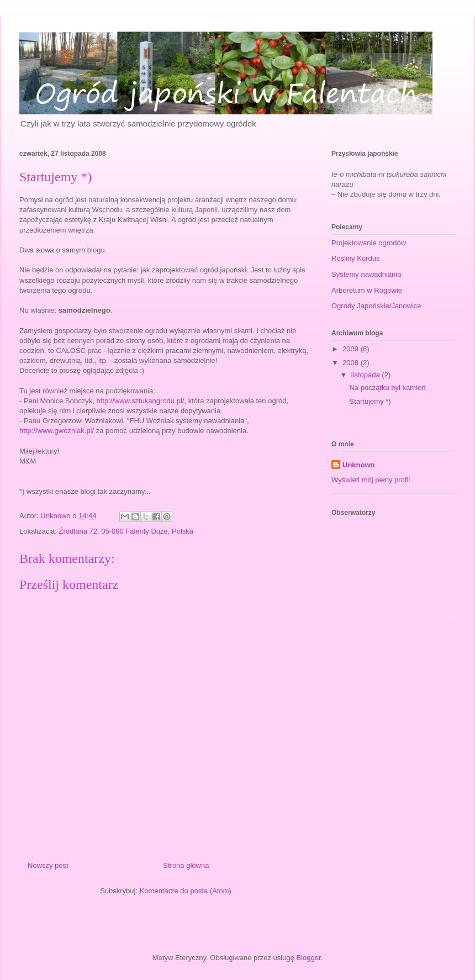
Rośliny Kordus (355, 258)
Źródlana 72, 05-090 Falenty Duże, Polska (126, 531)
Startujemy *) (370, 401)
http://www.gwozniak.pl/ (57, 431)
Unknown (359, 465)
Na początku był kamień (387, 388)
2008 (352, 363)
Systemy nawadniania (366, 274)
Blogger (308, 958)
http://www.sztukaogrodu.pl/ (140, 401)
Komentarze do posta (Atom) (186, 891)
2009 (352, 349)
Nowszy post (48, 865)
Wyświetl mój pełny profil (371, 480)
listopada (367, 375)
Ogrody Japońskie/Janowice (376, 306)
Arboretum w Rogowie (367, 290)
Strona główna (186, 865)
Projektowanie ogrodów (369, 243)
